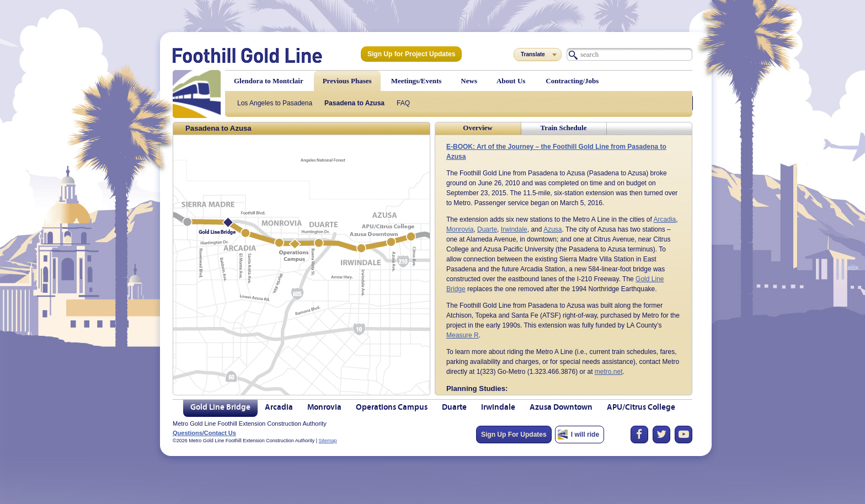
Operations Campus (392, 408)
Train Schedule (564, 128)
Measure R (463, 335)
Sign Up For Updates (514, 435)
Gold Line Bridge (220, 408)
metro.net (609, 372)
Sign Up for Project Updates (411, 54)
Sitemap (328, 441)
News (469, 81)
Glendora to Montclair (269, 81)
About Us (511, 81)
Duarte (487, 229)
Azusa (552, 229)
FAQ (403, 103)
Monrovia (460, 229)
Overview (477, 128)
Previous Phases (347, 81)
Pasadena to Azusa (354, 103)
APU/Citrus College (641, 408)
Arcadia (665, 219)
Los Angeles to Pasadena (275, 103)
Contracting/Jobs (572, 81)
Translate (533, 54)
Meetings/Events (417, 81)
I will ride (585, 435)
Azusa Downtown (561, 408)
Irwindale (514, 229)
